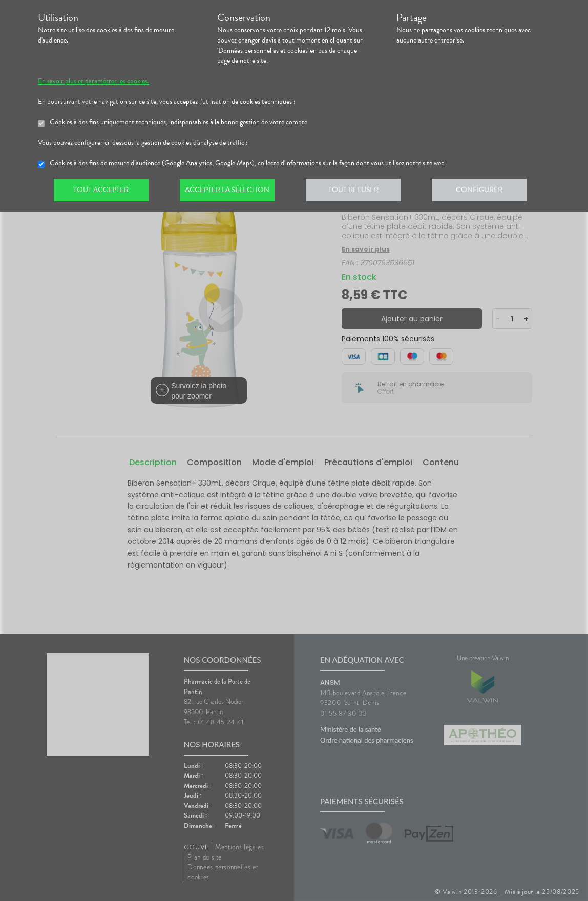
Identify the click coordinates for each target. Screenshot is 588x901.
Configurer (486, 192)
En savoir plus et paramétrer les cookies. (93, 81)
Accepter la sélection (230, 192)
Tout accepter (102, 192)
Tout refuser (358, 192)
